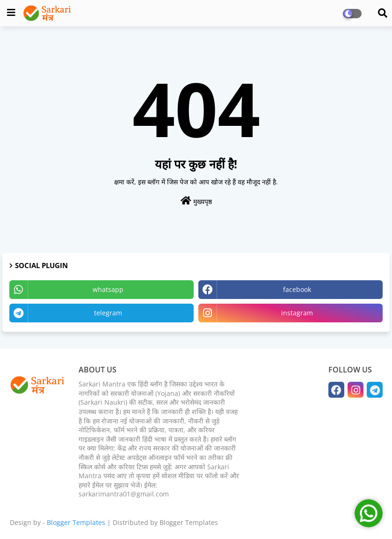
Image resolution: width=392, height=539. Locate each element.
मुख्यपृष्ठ (196, 201)
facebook (297, 289)
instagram (297, 313)
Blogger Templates (76, 522)
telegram (108, 313)
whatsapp (108, 289)
